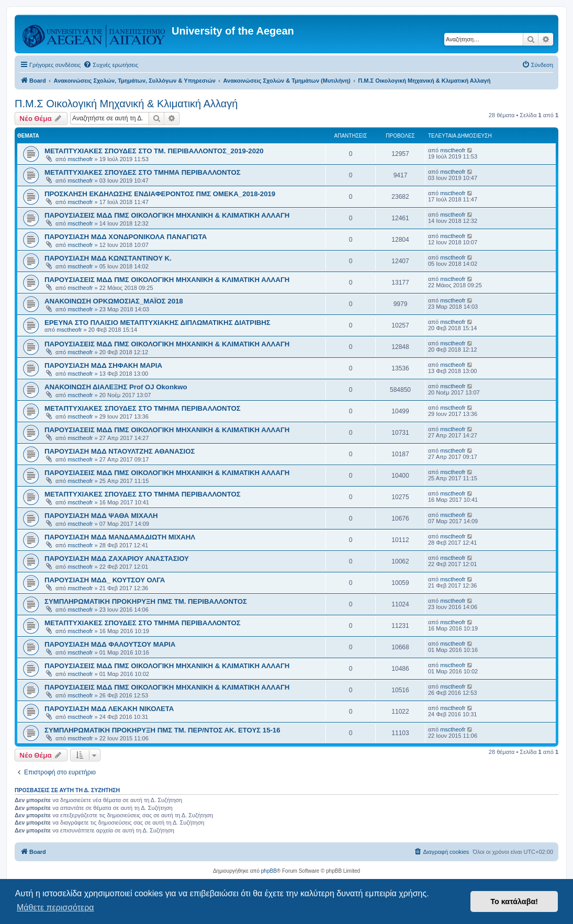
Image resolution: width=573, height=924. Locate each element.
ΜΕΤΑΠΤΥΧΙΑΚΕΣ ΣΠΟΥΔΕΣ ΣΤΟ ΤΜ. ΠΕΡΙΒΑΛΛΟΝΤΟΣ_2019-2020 (154, 151)
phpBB (269, 871)
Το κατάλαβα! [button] (514, 902)
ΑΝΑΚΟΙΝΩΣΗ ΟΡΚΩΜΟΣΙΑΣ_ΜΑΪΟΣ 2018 (114, 301)
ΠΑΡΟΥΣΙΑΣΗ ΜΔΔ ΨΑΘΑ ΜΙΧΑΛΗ (101, 516)
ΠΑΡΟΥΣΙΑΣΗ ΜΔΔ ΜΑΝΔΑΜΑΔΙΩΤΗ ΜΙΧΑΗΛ (120, 537)
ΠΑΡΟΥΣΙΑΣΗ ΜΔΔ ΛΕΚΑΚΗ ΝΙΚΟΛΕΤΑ (109, 709)
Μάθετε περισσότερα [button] (55, 908)
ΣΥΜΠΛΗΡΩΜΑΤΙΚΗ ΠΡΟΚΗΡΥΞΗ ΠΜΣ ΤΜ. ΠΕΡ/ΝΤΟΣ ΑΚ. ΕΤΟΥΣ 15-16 (162, 730)
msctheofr (80, 159)
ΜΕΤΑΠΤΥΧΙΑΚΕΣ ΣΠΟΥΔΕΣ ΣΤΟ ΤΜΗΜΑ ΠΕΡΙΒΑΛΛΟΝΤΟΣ (143, 172)
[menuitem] (111, 65)
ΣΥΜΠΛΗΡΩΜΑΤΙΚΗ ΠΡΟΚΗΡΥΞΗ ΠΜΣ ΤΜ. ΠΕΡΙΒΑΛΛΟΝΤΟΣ (146, 601)
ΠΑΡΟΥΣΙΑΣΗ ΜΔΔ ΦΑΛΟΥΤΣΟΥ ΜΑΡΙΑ (110, 644)
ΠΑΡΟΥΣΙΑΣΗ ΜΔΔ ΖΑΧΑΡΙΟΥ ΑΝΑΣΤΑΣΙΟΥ (117, 559)
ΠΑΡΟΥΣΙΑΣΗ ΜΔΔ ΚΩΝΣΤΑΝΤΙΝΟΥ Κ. (108, 258)
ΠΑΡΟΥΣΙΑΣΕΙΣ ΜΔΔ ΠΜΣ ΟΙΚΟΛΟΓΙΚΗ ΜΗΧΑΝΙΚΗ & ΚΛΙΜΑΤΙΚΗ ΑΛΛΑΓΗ (167, 215)
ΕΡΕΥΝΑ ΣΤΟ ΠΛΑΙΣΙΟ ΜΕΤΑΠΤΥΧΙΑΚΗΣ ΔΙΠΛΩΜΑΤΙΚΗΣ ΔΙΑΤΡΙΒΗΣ (158, 323)
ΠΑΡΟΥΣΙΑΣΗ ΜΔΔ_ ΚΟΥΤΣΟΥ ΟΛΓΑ (105, 580)
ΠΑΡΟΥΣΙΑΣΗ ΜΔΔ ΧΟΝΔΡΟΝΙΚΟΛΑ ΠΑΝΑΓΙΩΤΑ (126, 237)
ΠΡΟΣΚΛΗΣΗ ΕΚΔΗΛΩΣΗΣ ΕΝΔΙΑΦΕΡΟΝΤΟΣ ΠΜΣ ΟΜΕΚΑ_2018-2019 (160, 194)
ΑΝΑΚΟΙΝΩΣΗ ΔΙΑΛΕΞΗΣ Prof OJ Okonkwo (116, 387)
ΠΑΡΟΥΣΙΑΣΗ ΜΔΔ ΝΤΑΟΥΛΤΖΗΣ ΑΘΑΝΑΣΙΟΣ (120, 451)
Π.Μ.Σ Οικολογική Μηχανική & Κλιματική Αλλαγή (126, 104)
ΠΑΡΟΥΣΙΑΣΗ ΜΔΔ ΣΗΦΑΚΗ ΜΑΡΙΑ (103, 365)
